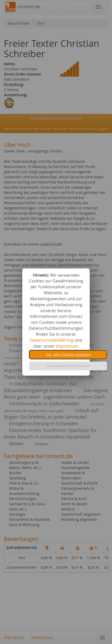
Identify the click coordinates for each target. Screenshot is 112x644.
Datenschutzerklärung (52, 340)
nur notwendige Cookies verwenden (68, 366)
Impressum (67, 346)
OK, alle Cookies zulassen (68, 355)
